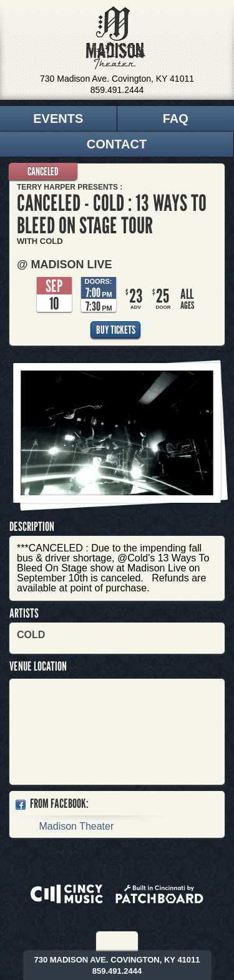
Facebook (109, 941)
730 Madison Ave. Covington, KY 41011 (117, 79)
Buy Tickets (116, 330)
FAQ (176, 119)
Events (58, 119)
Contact (117, 144)
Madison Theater (116, 38)
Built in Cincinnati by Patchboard (159, 894)
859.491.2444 (117, 90)
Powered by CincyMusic (67, 894)
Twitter (126, 941)
